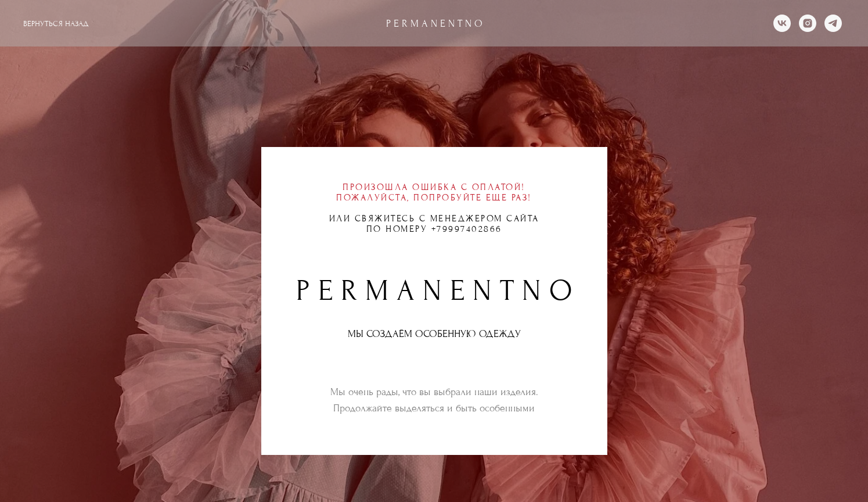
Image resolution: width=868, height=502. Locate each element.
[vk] (782, 23)
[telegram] (833, 23)
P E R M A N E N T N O (434, 24)
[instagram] (808, 23)
